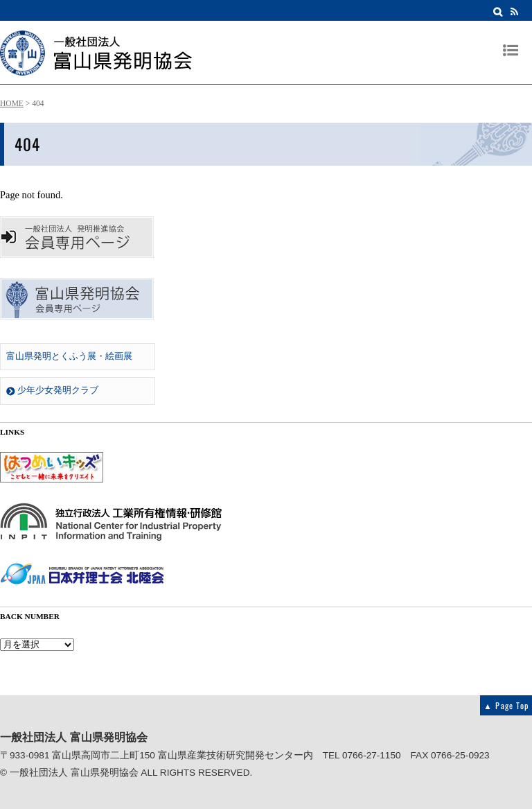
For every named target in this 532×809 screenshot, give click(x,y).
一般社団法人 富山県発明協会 (74, 773)
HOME (12, 103)
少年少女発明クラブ (52, 390)
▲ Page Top (506, 705)
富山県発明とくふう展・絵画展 (69, 356)
